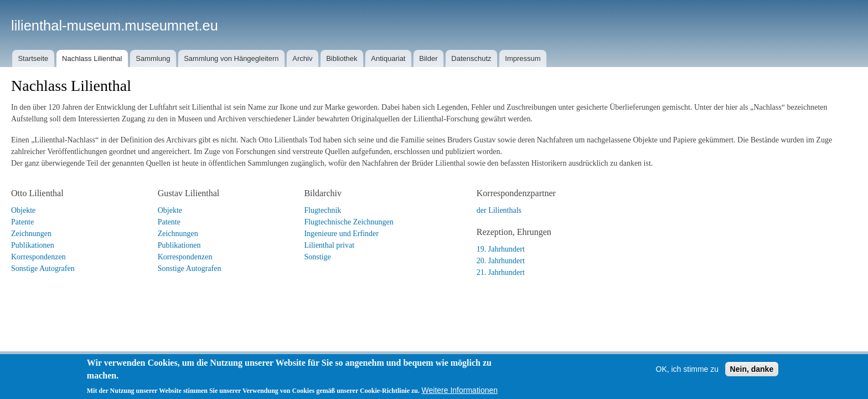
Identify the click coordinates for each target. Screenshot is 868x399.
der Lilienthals (499, 210)
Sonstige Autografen (43, 268)
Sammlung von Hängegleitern (231, 58)
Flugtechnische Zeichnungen (348, 222)
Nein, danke (752, 380)
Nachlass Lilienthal (92, 58)
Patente (22, 222)
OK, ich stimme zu (688, 380)
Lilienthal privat (329, 245)
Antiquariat (388, 58)
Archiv (302, 58)
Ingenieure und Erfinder (341, 234)
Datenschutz (471, 58)
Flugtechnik (322, 210)
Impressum (523, 58)
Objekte (23, 210)
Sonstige (317, 257)
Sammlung (153, 58)
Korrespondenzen (38, 257)
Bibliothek (342, 58)
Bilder (428, 58)
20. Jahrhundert (501, 261)
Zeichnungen (31, 234)
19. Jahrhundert (501, 249)
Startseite (33, 58)
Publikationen (33, 245)
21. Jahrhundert (501, 272)
